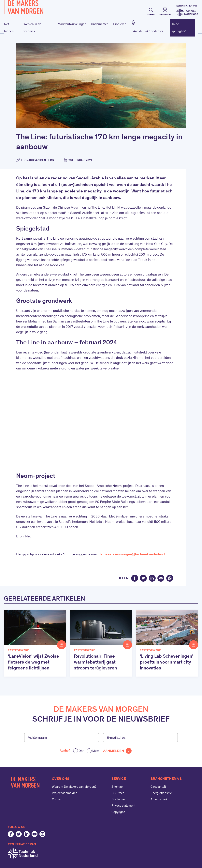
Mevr (96, 751)
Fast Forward (19, 651)
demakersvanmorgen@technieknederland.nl (134, 555)
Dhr (81, 751)
